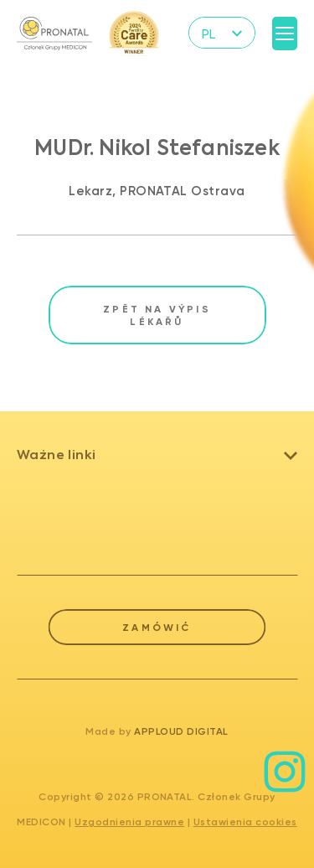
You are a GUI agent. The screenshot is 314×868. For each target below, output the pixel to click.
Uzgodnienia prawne (129, 822)
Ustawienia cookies (245, 822)
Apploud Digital (181, 731)
